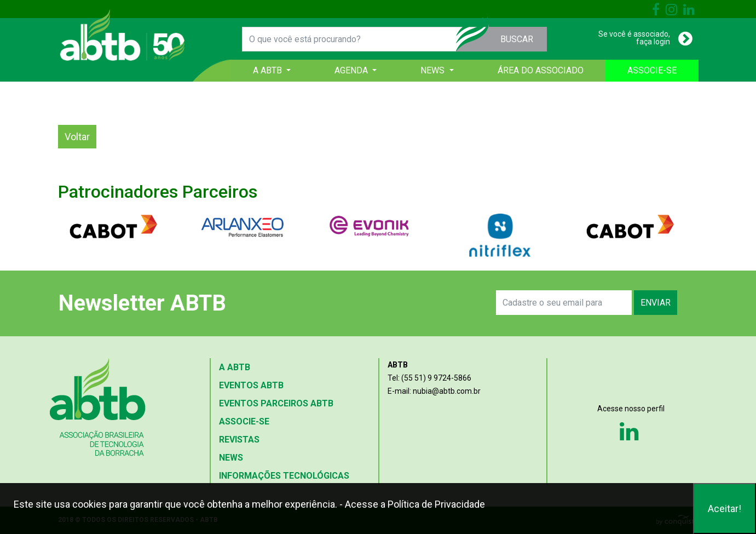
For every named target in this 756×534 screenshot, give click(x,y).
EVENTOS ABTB (251, 385)
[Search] (564, 303)
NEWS (231, 458)
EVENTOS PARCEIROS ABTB (276, 403)
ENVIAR (656, 303)
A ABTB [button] (269, 70)
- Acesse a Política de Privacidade (412, 504)
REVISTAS (239, 440)
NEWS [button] (434, 70)
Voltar (77, 137)
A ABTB (235, 367)
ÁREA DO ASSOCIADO (541, 70)
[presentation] (368, 303)
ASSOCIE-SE (652, 70)
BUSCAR (517, 39)
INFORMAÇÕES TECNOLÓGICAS (284, 476)
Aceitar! (725, 509)
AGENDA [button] (352, 70)
